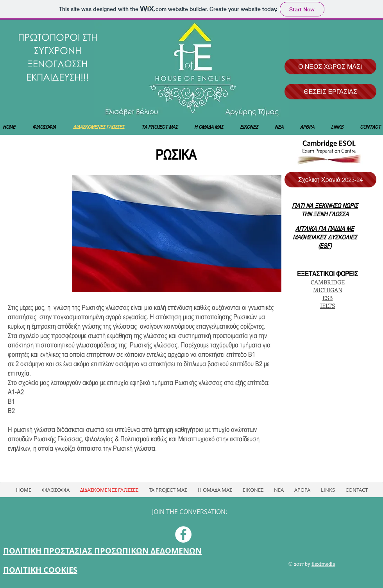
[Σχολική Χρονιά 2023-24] (330, 180)
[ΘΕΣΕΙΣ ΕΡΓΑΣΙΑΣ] (330, 92)
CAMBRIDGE (328, 282)
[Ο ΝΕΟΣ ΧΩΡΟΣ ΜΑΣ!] (330, 67)
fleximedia (323, 564)
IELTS (328, 306)
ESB (328, 298)
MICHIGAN (328, 290)
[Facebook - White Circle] (183, 534)
